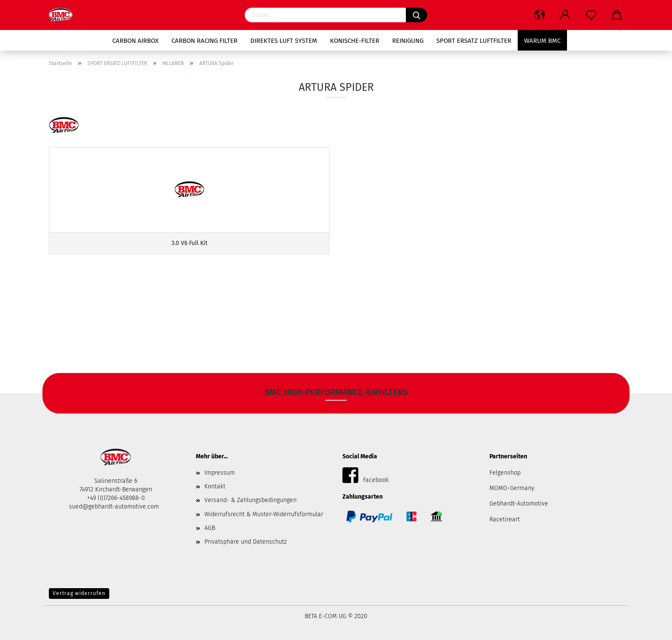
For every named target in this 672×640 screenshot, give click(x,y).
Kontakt (215, 486)
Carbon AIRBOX (135, 41)
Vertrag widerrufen (79, 593)
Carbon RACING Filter (204, 41)
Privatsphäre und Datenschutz (246, 542)
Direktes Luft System (284, 41)
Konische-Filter (355, 41)
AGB (210, 528)
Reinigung (408, 41)
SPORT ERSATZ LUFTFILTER (474, 41)
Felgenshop (505, 473)
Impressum (220, 473)
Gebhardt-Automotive (519, 504)
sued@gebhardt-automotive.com (115, 507)
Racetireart (505, 519)
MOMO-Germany (512, 488)
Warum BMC (542, 41)
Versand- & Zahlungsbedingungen (250, 500)
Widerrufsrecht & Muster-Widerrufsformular (264, 514)
